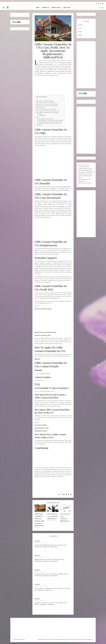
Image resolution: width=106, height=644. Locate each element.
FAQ (37, 117)
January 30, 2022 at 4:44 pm (40, 600)
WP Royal (22, 639)
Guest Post (67, 8)
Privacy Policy (56, 8)
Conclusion (40, 125)
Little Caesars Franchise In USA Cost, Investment (48, 104)
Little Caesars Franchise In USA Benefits (46, 102)
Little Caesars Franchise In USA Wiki (45, 101)
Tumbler (80, 35)
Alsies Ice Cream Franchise (85, 183)
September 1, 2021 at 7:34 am (41, 572)
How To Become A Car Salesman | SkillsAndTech (53, 516)
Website (40, 114)
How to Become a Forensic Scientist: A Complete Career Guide (85, 176)
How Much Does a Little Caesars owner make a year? (50, 123)
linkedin (80, 32)
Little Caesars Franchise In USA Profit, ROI (46, 109)
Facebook (80, 25)
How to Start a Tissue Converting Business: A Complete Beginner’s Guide (85, 167)
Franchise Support (41, 107)
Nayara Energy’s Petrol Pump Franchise (45, 332)
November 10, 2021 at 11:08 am (41, 586)
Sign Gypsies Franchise (41, 431)
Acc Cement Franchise (41, 425)
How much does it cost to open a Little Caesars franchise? (51, 120)
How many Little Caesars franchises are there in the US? (50, 122)
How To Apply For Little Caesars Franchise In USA (48, 111)
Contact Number (42, 116)
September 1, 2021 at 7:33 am (41, 557)
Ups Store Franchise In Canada (43, 309)
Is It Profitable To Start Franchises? (46, 119)
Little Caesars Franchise (44, 374)
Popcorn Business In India (42, 428)
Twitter (80, 28)
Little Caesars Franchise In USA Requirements (47, 106)
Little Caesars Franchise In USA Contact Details (47, 112)
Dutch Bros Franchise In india (43, 335)
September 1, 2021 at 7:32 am (41, 543)
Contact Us (45, 8)
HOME (38, 8)
